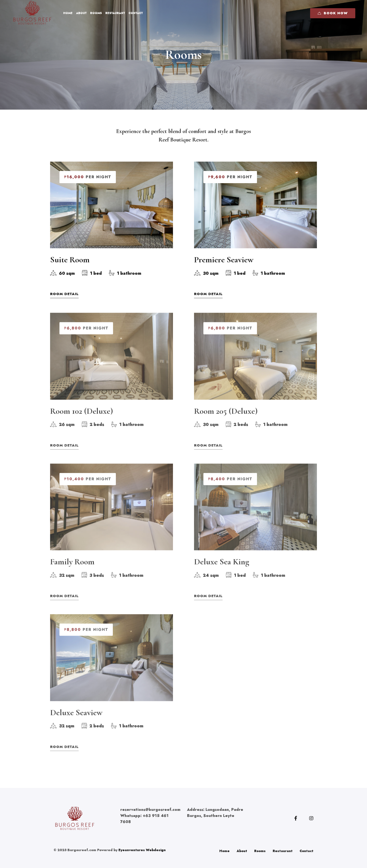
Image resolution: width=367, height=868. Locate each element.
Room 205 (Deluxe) (226, 417)
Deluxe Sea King (222, 568)
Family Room (72, 568)
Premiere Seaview (224, 261)
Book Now (333, 13)
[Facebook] (296, 818)
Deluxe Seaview (76, 719)
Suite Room (70, 261)
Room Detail (64, 295)
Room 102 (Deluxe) (82, 417)
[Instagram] (311, 818)
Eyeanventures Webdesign (142, 850)
